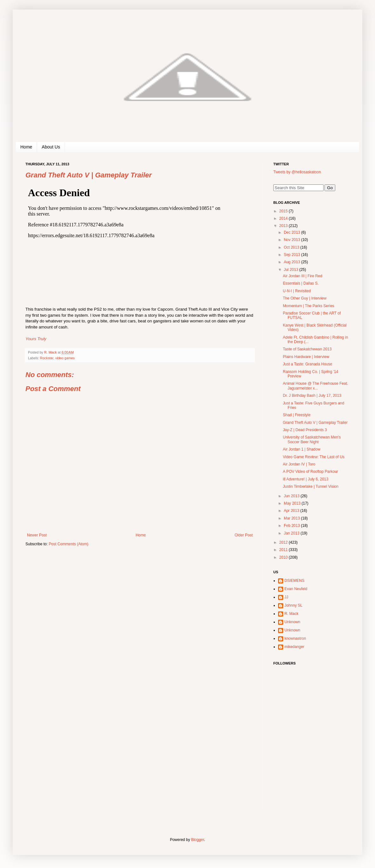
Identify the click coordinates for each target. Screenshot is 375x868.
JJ (286, 597)
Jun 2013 (292, 496)
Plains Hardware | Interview (306, 357)
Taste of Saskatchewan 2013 (307, 349)
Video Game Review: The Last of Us (314, 457)
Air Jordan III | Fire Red (303, 276)
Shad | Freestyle (297, 415)
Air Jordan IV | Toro (299, 464)
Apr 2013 (292, 511)
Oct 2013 (292, 247)
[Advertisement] (313, 767)
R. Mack (291, 614)
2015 (284, 211)
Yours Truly (36, 339)
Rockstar (47, 358)
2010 (284, 557)
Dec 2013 (293, 232)
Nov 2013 (293, 240)
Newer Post (37, 535)
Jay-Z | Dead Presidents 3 (305, 430)
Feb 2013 (292, 526)
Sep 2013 (293, 255)
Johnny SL (293, 605)
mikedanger (294, 647)
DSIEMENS (294, 581)
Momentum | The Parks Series (309, 306)
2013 (284, 226)
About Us (51, 147)
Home (26, 147)
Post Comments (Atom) (68, 544)
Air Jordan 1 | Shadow (302, 449)
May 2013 (293, 503)
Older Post (244, 535)
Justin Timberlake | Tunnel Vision (311, 486)
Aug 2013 (293, 262)
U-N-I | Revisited (297, 291)
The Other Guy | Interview (305, 298)
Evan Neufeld (296, 589)
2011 (284, 550)
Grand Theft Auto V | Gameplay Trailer (315, 423)
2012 (284, 542)
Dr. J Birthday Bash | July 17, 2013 (312, 396)
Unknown (292, 622)
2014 (284, 218)
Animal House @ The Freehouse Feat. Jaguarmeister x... (315, 386)
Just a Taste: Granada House (307, 364)
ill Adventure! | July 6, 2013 (306, 479)
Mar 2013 (292, 518)
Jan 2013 (292, 533)
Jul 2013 (292, 270)
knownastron (295, 638)
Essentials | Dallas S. (301, 283)
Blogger (198, 840)
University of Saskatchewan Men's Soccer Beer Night (312, 439)
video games (65, 358)
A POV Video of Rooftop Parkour (310, 472)
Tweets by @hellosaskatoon (297, 172)
